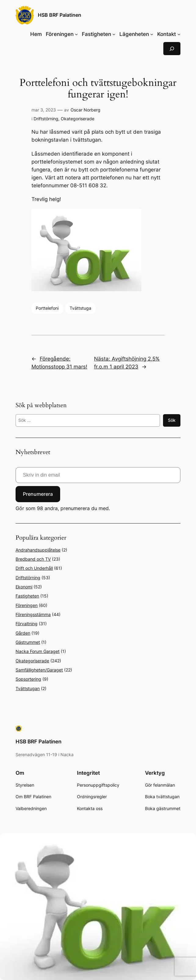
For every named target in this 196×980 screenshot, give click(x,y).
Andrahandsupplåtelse (38, 550)
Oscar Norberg (85, 110)
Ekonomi (24, 587)
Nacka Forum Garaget (38, 651)
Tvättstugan (28, 688)
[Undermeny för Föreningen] (76, 34)
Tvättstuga (80, 308)
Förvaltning (27, 624)
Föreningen (27, 605)
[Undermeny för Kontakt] (179, 34)
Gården (23, 633)
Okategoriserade (78, 119)
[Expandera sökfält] (172, 49)
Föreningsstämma (33, 614)
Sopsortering (28, 679)
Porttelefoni (47, 308)
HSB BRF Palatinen (60, 15)
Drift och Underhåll (34, 568)
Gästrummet (28, 642)
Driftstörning (46, 119)
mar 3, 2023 (44, 110)
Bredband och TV (33, 559)
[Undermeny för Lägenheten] (152, 34)
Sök (172, 420)
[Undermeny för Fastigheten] (114, 34)
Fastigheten (27, 596)
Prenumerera (38, 494)
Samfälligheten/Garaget (39, 670)
